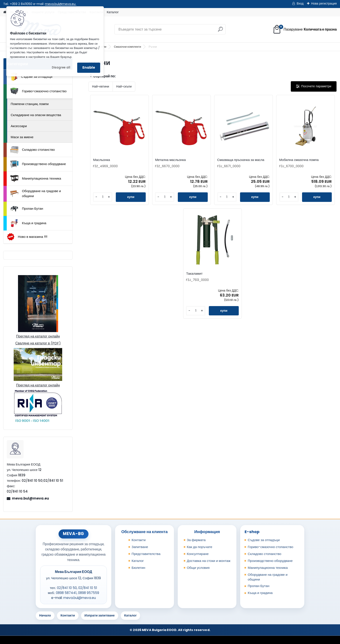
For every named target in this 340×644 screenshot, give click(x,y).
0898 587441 (66, 593)
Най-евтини (101, 86)
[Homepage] (5, 12)
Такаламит (194, 274)
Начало (45, 615)
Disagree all (61, 67)
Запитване (140, 547)
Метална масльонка (170, 160)
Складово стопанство (33, 150)
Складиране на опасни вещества (36, 115)
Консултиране (198, 554)
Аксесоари (19, 126)
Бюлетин (138, 568)
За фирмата (196, 540)
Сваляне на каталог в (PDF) (38, 343)
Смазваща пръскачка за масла (241, 160)
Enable (89, 67)
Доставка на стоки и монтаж (209, 561)
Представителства (146, 554)
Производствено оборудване (38, 164)
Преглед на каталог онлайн (38, 336)
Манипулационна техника (36, 178)
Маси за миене (22, 137)
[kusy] (103, 197)
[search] (220, 31)
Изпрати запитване (100, 615)
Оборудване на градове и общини (36, 193)
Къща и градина (28, 223)
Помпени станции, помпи (30, 104)
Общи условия (198, 568)
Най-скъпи (124, 86)
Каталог (113, 12)
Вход (300, 3)
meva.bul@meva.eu (61, 4)
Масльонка (101, 160)
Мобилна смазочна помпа (299, 160)
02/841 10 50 (67, 588)
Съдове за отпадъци (31, 77)
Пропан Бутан (27, 209)
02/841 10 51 (88, 588)
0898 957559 (89, 593)
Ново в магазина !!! (27, 237)
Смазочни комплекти (127, 47)
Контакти (139, 540)
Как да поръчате (200, 547)
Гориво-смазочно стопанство (38, 91)
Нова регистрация (324, 3)
